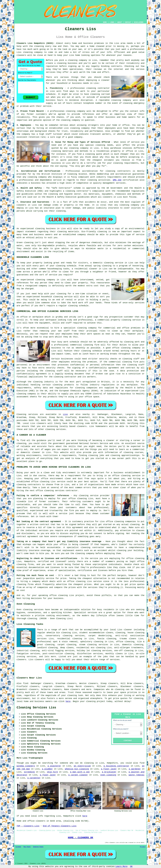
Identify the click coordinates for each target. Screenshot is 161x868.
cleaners (21, 55)
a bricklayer (109, 772)
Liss (65, 414)
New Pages (27, 847)
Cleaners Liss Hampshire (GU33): (36, 43)
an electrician (82, 766)
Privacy (143, 847)
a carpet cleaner (78, 775)
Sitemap (18, 847)
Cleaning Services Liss (36, 708)
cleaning (62, 63)
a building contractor (116, 766)
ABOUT (120, 22)
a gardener (135, 769)
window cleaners (26, 766)
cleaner (105, 80)
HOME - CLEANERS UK (80, 837)
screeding (29, 772)
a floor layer (109, 769)
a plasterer (54, 766)
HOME (105, 22)
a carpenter (34, 778)
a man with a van (80, 772)
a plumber (47, 769)
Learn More (121, 866)
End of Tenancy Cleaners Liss (60, 826)
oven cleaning (108, 775)
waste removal (137, 775)
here (68, 701)
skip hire (52, 772)
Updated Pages (38, 847)
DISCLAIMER (139, 22)
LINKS (112, 22)
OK (131, 866)
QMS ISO (117, 180)
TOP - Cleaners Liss (28, 826)
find (25, 683)
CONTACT (128, 22)
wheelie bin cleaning (77, 769)
